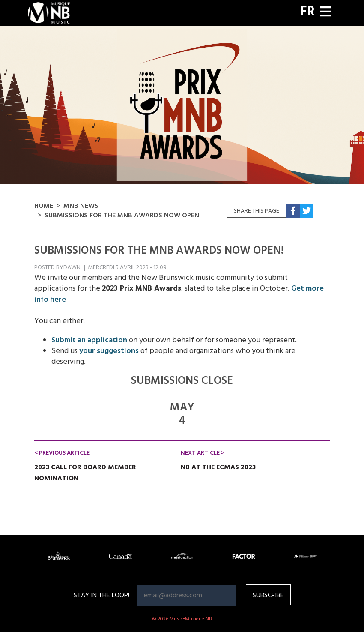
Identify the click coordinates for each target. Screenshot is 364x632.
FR (307, 12)
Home (44, 206)
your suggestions (109, 351)
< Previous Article (62, 453)
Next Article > (203, 453)
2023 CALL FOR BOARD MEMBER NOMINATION (85, 473)
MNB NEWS (81, 206)
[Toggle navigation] (325, 13)
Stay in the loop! (101, 596)
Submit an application (89, 340)
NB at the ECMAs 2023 (218, 467)
